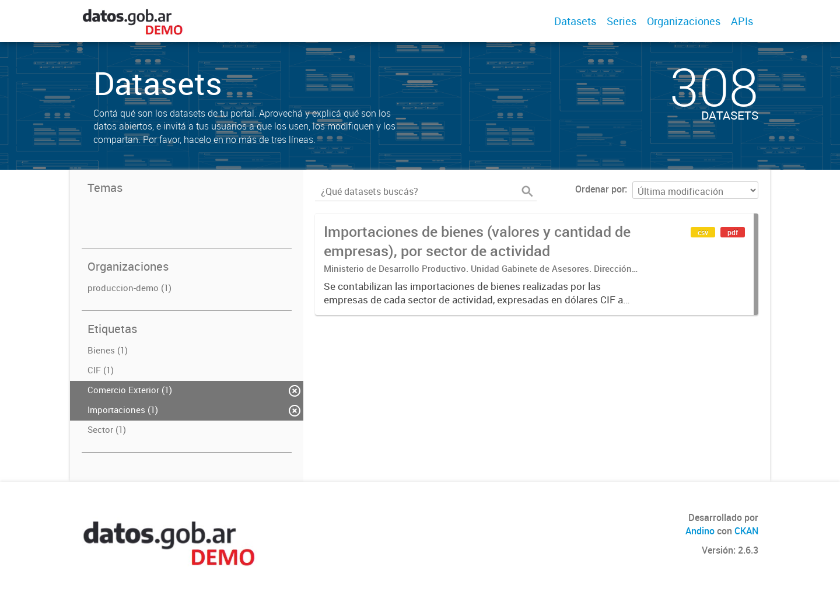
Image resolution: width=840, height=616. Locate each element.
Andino (700, 531)
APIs (742, 21)
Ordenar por (600, 189)
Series (622, 21)
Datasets (575, 21)
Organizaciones (684, 21)
